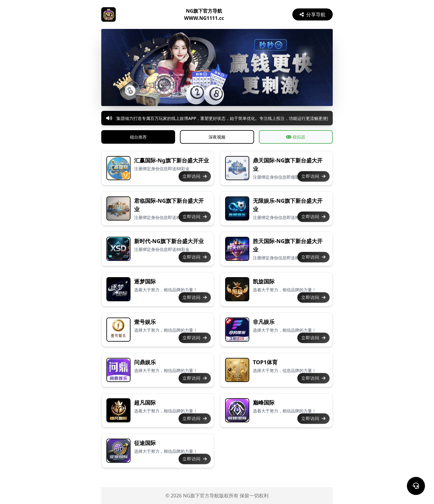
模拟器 (296, 137)
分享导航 (313, 14)
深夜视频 (217, 137)
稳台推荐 (138, 137)
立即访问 (195, 176)
